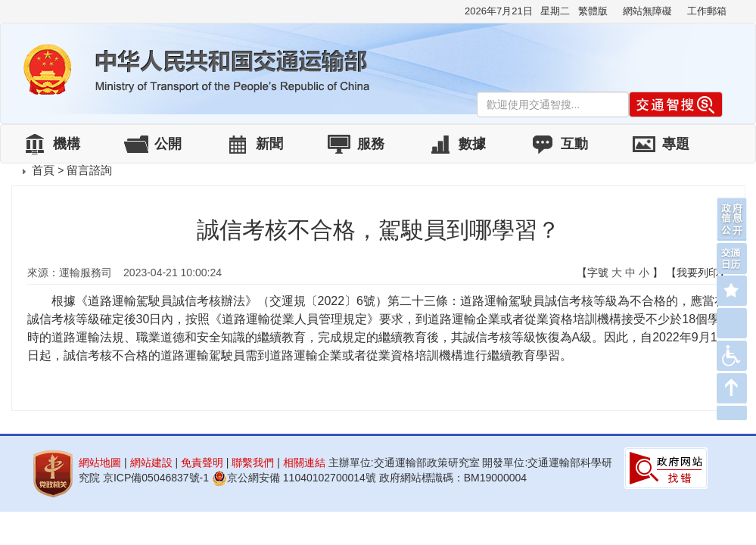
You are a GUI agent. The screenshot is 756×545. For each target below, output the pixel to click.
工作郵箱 (707, 11)
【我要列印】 (698, 272)
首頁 (43, 170)
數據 (472, 144)
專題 (676, 144)
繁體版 (593, 11)
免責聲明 (202, 462)
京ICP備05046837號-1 (156, 478)
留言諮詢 (89, 170)
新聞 (269, 144)
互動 (574, 144)
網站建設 (151, 462)
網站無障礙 (647, 11)
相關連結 (304, 462)
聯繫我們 (253, 462)
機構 (67, 144)
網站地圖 (100, 462)
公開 (168, 144)
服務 (371, 144)
